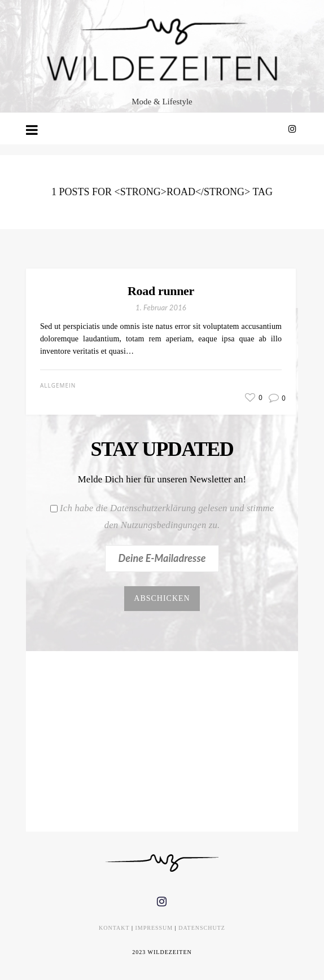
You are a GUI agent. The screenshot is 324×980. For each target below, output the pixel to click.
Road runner (161, 291)
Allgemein (58, 385)
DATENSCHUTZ (202, 928)
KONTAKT (114, 928)
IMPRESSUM (154, 928)
